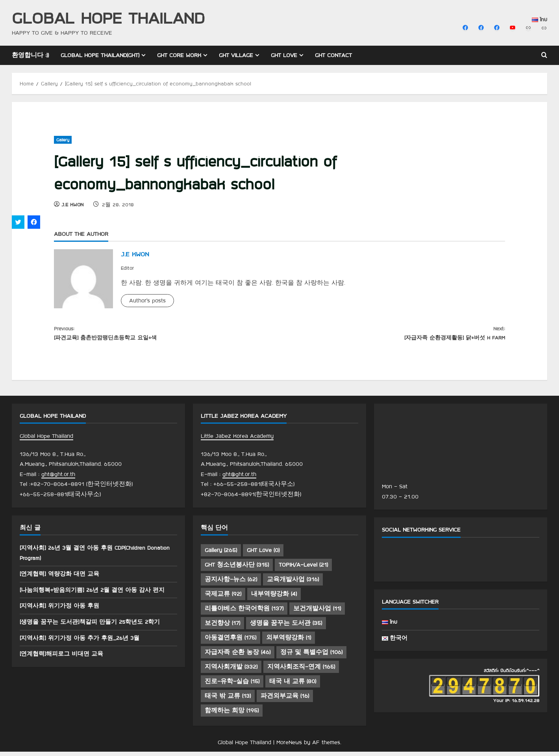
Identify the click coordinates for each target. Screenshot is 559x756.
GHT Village (236, 55)
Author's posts (147, 300)
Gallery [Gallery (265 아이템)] (221, 555)
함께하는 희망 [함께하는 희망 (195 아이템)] (232, 715)
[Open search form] (544, 56)
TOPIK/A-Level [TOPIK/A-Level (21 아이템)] (303, 569)
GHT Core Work (179, 55)
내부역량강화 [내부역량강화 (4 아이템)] (274, 598)
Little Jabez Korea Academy (237, 441)
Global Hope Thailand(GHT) (100, 55)
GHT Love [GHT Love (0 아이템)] (263, 555)
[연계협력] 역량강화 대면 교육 (62, 578)
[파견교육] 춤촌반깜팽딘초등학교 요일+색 (167, 334)
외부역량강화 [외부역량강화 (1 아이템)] (289, 642)
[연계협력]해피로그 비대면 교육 (64, 658)
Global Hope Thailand (108, 18)
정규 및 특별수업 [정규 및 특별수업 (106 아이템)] (311, 657)
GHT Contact (333, 55)
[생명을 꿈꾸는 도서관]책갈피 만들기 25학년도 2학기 (94, 626)
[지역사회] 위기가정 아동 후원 (62, 610)
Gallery (63, 140)
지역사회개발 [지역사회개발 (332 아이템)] (231, 671)
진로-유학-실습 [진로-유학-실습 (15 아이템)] (232, 686)
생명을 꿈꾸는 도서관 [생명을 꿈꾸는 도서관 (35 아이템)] (286, 628)
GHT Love (284, 55)
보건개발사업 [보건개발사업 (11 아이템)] (317, 613)
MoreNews (289, 747)
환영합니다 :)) (30, 55)
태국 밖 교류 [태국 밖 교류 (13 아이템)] (228, 700)
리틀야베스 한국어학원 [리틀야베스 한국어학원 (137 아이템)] (244, 613)
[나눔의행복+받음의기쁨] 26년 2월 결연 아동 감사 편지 (97, 595)
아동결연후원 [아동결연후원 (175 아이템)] (230, 642)
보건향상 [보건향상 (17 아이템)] (222, 628)
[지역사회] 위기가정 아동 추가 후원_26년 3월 (84, 642)
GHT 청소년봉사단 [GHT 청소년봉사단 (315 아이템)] (237, 569)
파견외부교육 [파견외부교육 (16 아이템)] (285, 700)
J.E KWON (72, 204)
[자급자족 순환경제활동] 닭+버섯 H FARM (392, 334)
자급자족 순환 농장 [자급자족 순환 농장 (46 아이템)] (238, 657)
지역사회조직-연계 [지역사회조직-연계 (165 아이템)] (301, 671)
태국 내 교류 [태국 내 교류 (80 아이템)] (293, 686)
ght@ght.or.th (58, 479)
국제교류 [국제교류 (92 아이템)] (223, 598)
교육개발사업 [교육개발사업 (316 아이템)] (293, 584)
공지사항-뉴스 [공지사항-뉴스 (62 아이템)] (231, 584)
